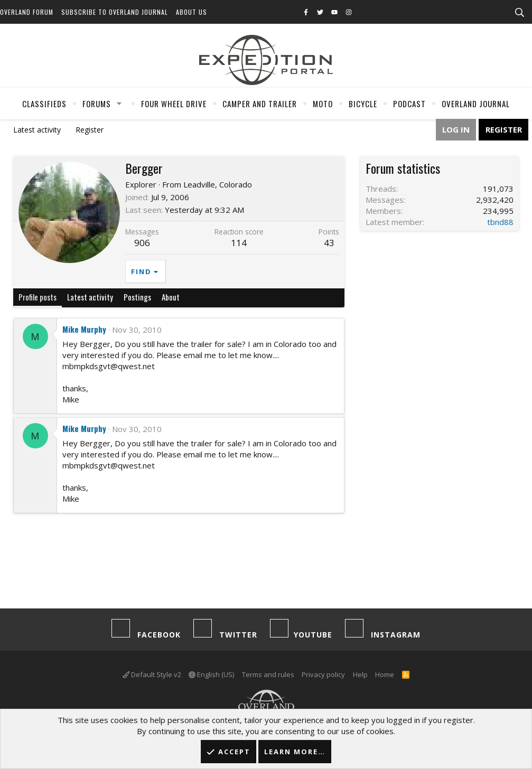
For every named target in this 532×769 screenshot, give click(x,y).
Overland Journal (476, 104)
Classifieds (44, 104)
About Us (192, 12)
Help (360, 674)
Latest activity (37, 130)
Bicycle (363, 104)
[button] (119, 104)
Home (385, 674)
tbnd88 (500, 222)
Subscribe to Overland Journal (115, 12)
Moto (323, 104)
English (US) (211, 674)
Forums (97, 104)
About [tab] (171, 297)
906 (142, 243)
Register (90, 130)
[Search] (519, 13)
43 (329, 243)
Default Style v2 (152, 674)
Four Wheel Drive (174, 104)
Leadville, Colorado (218, 184)
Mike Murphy (84, 329)
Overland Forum (27, 12)
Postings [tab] (137, 297)
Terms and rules (268, 674)
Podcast (409, 104)
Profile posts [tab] (38, 297)
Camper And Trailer (260, 104)
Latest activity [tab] (90, 297)
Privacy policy (323, 674)
